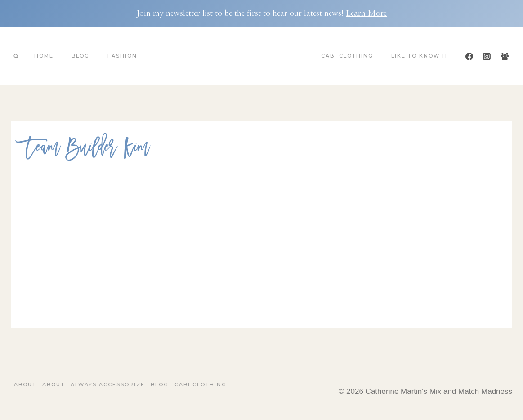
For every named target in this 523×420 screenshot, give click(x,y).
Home (44, 56)
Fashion (122, 56)
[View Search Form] (16, 56)
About (25, 384)
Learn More (366, 13)
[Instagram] (487, 56)
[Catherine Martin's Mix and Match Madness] (262, 56)
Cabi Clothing (347, 56)
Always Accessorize (108, 384)
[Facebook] (469, 56)
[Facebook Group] (505, 56)
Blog (80, 56)
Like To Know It (420, 56)
